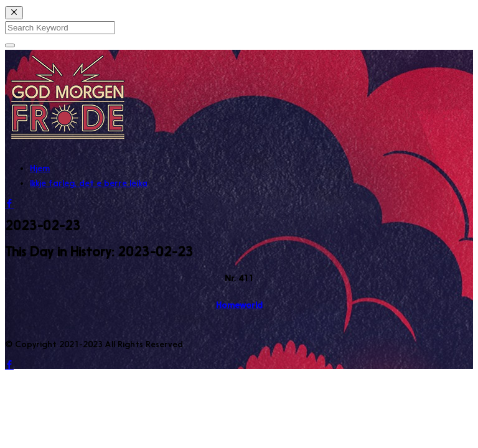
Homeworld (239, 305)
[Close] (14, 13)
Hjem (40, 168)
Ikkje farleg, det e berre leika (89, 183)
